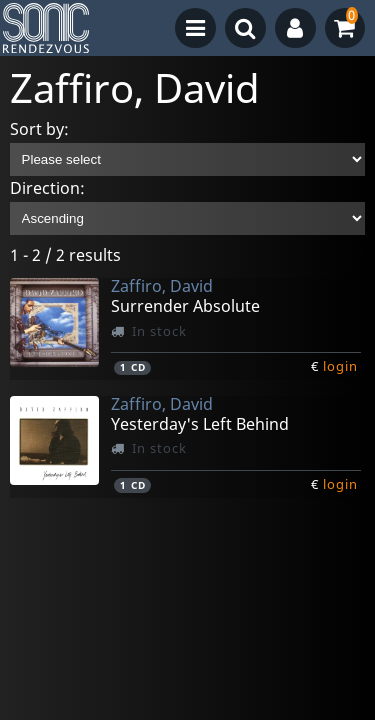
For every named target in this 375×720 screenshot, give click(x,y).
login (340, 366)
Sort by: (39, 129)
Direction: (47, 188)
